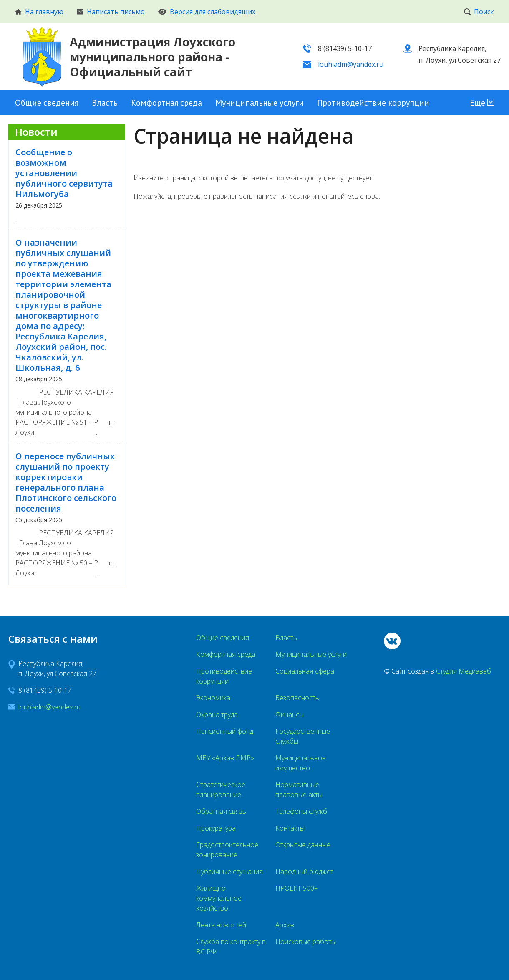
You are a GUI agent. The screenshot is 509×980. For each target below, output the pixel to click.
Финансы (290, 714)
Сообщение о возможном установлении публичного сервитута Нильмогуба (64, 173)
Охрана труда (217, 714)
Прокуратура (216, 828)
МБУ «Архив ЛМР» (225, 758)
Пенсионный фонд (225, 731)
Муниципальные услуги (260, 103)
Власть (105, 103)
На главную (39, 12)
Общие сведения (47, 103)
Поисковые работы (306, 942)
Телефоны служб (301, 811)
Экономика (213, 698)
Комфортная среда (166, 103)
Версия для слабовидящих (207, 12)
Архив (285, 925)
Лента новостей (221, 925)
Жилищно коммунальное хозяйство (219, 898)
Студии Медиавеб (464, 671)
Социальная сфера (305, 671)
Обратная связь (221, 811)
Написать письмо (111, 12)
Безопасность (297, 698)
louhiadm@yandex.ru (351, 64)
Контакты (290, 828)
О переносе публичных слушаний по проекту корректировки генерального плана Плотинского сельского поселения (66, 482)
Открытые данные (303, 845)
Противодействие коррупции (373, 103)
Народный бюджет (304, 871)
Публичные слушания (229, 871)
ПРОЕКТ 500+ (297, 888)
